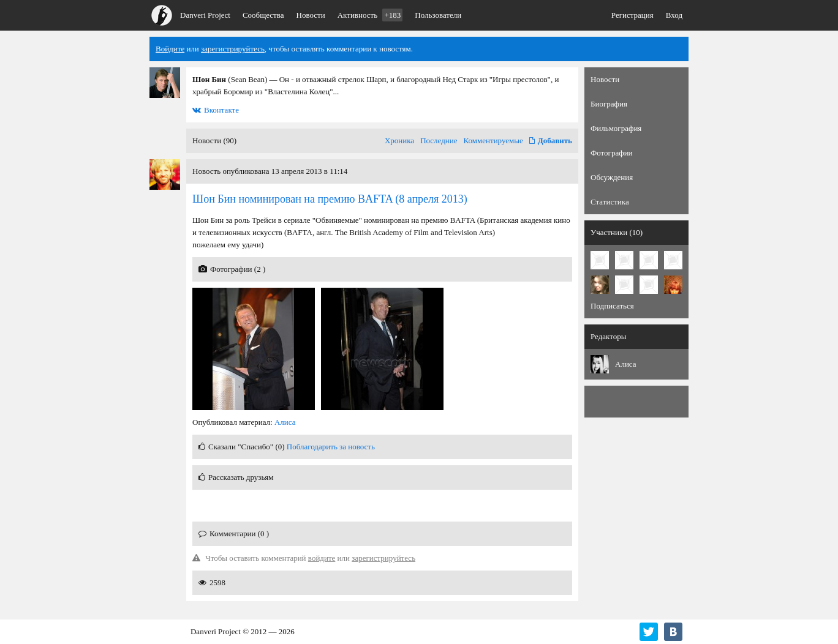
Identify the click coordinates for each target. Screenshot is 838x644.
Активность (370, 15)
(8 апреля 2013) (330, 199)
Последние (439, 140)
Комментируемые (493, 140)
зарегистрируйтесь (233, 49)
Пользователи (438, 15)
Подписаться (612, 306)
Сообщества (263, 15)
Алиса (285, 422)
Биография (609, 104)
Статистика (610, 202)
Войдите (170, 49)
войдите (322, 558)
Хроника (399, 140)
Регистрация (632, 15)
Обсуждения (612, 177)
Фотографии (612, 153)
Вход (674, 15)
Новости (311, 15)
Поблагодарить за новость (331, 447)
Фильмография (616, 128)
